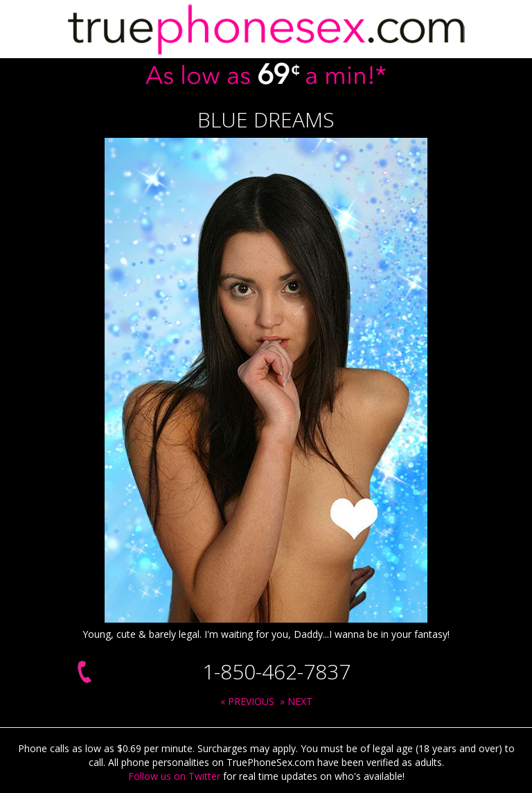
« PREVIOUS (247, 701)
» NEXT (296, 701)
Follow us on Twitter (174, 776)
